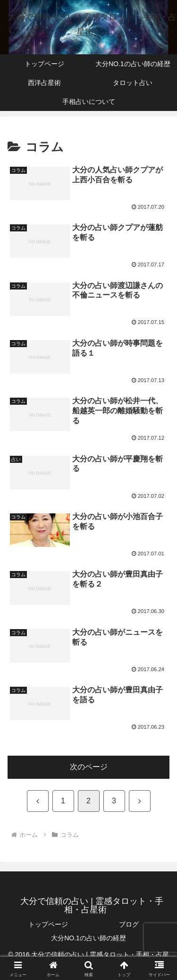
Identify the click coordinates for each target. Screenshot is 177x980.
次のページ (89, 767)
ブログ (129, 924)
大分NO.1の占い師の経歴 (88, 938)
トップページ (48, 924)
